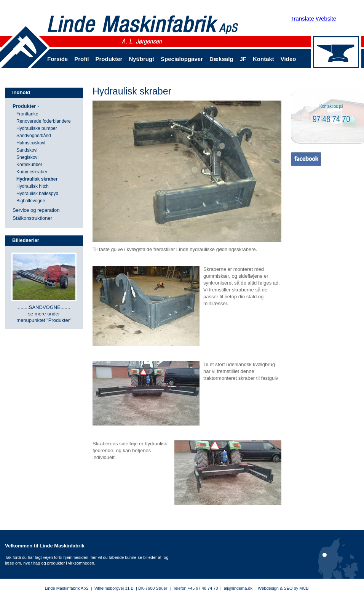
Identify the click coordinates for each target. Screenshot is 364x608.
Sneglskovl (27, 157)
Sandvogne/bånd (34, 136)
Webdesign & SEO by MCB (283, 588)
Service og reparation (36, 210)
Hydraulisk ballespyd (37, 194)
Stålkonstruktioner (32, 218)
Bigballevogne (31, 201)
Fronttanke (27, 114)
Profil (81, 59)
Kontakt (263, 59)
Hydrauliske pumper (37, 128)
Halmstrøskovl (31, 143)
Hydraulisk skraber (37, 179)
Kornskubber (29, 165)
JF (243, 59)
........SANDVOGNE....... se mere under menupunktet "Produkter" (44, 314)
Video (288, 59)
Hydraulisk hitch (33, 186)
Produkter (109, 59)
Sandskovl (27, 150)
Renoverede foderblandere (44, 121)
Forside (57, 59)
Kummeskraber (32, 172)
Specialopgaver (182, 59)
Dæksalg (221, 59)
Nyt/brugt (141, 59)
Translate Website (313, 18)
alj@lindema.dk (238, 588)
